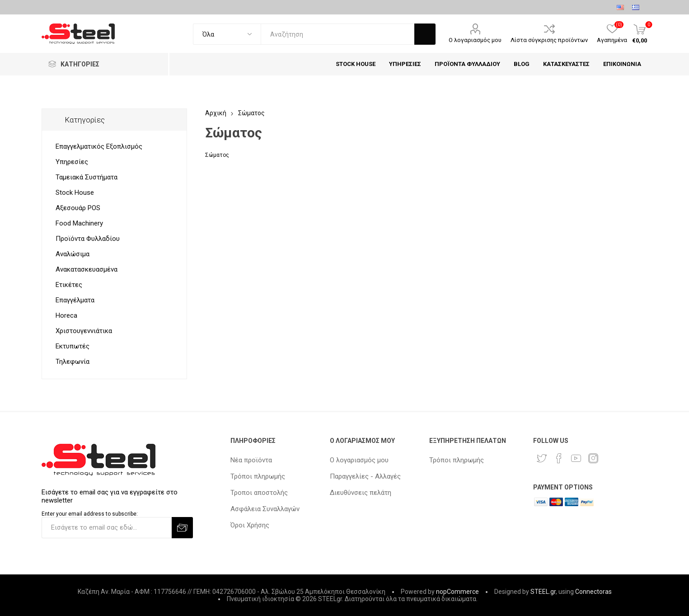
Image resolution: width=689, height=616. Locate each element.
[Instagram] (593, 458)
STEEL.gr (543, 592)
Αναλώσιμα (73, 254)
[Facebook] (559, 458)
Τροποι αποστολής (259, 493)
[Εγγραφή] (107, 528)
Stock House (75, 193)
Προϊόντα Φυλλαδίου (88, 239)
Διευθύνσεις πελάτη (361, 493)
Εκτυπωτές (73, 346)
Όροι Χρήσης (250, 525)
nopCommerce (457, 592)
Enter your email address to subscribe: (90, 514)
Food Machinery (79, 223)
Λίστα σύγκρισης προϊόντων (549, 40)
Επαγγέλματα (75, 300)
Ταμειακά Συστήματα (87, 177)
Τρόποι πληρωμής (258, 476)
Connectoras (593, 592)
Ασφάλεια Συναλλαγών (265, 509)
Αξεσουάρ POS (78, 208)
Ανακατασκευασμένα (87, 269)
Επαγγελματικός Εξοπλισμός (99, 146)
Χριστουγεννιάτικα (84, 331)
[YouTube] (576, 458)
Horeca (66, 315)
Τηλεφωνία (73, 362)
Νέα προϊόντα (251, 460)
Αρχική (216, 113)
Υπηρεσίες (72, 162)
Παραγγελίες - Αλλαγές (365, 476)
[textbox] (337, 34)
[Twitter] (542, 458)
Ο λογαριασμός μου (475, 40)
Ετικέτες (69, 285)
